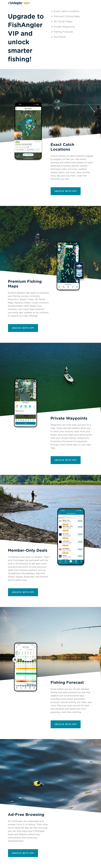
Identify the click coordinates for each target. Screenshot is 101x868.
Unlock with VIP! (66, 191)
